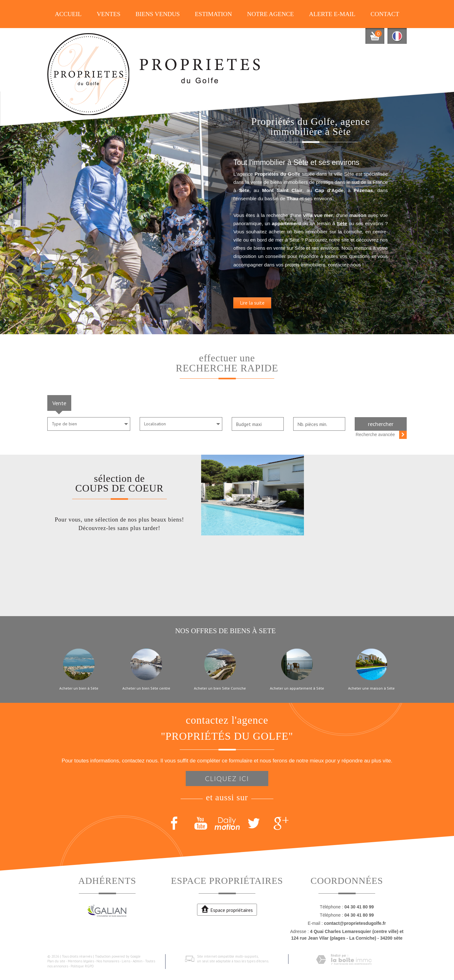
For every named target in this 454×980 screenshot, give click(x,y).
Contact (385, 14)
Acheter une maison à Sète (371, 688)
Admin (138, 961)
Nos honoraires (108, 961)
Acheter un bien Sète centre (146, 688)
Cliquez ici (227, 778)
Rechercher (381, 424)
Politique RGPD (82, 966)
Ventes (109, 14)
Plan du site (56, 961)
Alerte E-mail (332, 14)
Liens (126, 961)
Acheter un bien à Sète (79, 688)
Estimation (213, 14)
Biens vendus (158, 14)
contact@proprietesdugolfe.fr (355, 923)
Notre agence (271, 14)
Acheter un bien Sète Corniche (220, 688)
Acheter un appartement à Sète (297, 688)
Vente (59, 403)
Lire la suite (270, 309)
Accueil (68, 14)
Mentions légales (81, 961)
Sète (371, 221)
